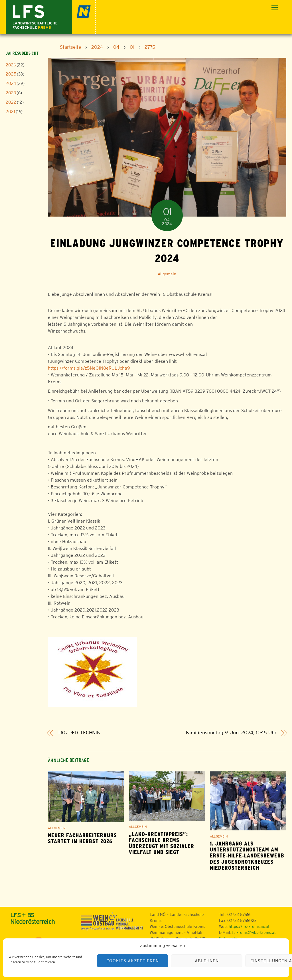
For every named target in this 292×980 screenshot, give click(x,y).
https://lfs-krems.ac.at (249, 926)
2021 (10, 112)
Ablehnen (207, 961)
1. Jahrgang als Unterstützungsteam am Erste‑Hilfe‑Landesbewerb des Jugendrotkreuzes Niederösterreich (247, 856)
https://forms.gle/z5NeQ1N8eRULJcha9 (89, 368)
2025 (11, 74)
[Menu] (275, 8)
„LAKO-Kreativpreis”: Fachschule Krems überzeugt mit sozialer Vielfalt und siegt (162, 843)
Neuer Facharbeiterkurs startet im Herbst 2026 (82, 838)
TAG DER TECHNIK (79, 733)
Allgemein (167, 274)
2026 (11, 65)
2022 (11, 102)
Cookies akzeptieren (133, 961)
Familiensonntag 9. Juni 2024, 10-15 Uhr (231, 733)
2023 (11, 93)
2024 (11, 83)
